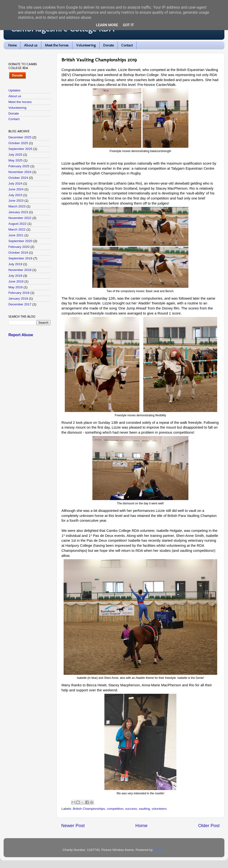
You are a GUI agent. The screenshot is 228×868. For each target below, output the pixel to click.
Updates (14, 90)
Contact (127, 45)
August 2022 (18, 224)
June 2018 (16, 281)
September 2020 (20, 241)
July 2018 (15, 276)
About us (31, 45)
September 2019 (20, 258)
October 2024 (18, 178)
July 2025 (15, 155)
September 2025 (20, 149)
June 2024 (16, 189)
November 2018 (20, 270)
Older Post (209, 826)
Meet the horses (57, 45)
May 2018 (15, 287)
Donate (108, 45)
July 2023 (15, 195)
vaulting (144, 809)
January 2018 (18, 299)
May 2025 (15, 160)
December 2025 (20, 137)
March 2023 (17, 206)
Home (12, 45)
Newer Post (73, 826)
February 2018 (19, 293)
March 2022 (17, 229)
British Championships (89, 809)
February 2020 (19, 247)
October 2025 (18, 143)
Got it (128, 25)
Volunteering (86, 45)
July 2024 (15, 183)
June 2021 (16, 235)
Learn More (107, 25)
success (131, 809)
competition (115, 809)
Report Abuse (21, 335)
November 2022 (20, 218)
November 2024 (20, 172)
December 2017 (20, 304)
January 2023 (18, 212)
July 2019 (15, 264)
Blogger (159, 850)
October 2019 (18, 253)
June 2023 (16, 201)
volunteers (159, 809)
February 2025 (19, 166)
